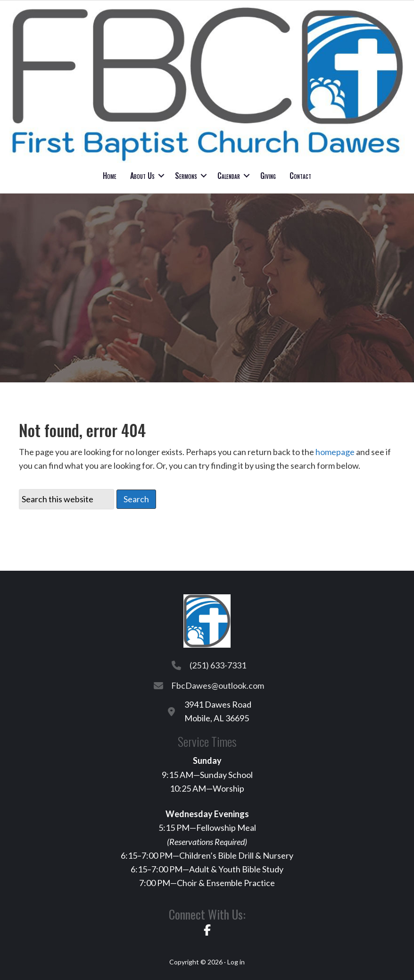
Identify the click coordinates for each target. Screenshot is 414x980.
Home (110, 176)
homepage (335, 452)
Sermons (186, 176)
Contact (300, 176)
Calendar (229, 176)
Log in (236, 962)
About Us (142, 176)
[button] (161, 176)
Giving (268, 176)
